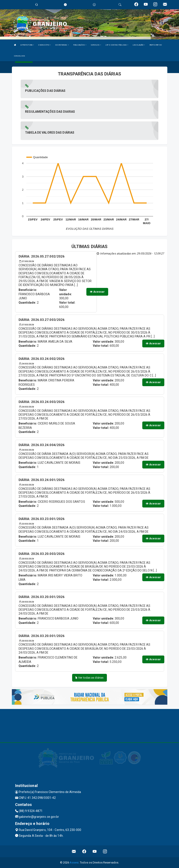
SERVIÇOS (96, 45)
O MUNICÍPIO (44, 45)
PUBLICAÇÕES (80, 45)
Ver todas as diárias (89, 678)
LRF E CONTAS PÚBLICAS (117, 45)
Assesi (74, 863)
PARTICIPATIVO (156, 45)
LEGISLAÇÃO (139, 45)
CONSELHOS (20, 56)
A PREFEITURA (27, 45)
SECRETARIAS (62, 45)
